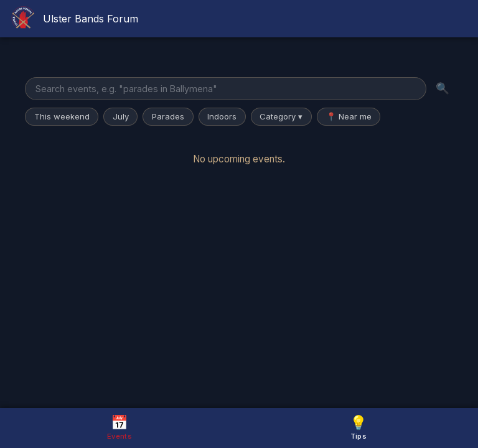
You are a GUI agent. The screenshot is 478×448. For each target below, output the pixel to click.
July (121, 116)
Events (119, 427)
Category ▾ (281, 116)
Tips (358, 427)
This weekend (62, 116)
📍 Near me (349, 116)
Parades (168, 116)
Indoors (222, 116)
